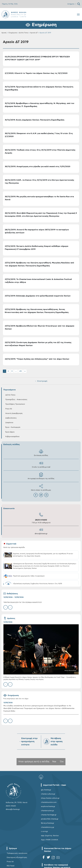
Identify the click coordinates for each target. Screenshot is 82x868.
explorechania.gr (48, 806)
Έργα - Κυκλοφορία (13, 427)
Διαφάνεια (9, 423)
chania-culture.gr (48, 794)
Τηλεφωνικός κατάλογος (17, 853)
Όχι (62, 762)
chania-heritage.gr (49, 815)
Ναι (54, 762)
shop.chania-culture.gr (50, 798)
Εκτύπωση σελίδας (41, 453)
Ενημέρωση (13, 33)
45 (20, 371)
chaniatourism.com (49, 802)
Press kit (10, 862)
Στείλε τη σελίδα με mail (41, 465)
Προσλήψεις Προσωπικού (15, 404)
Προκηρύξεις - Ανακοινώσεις (16, 400)
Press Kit (9, 409)
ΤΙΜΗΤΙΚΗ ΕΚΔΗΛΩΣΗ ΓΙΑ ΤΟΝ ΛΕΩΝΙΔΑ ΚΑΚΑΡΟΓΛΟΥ (23, 602)
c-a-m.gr (44, 831)
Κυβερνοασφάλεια (12, 437)
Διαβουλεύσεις (11, 418)
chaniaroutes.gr (48, 811)
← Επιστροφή (41, 381)
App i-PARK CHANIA (50, 840)
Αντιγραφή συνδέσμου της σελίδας (41, 476)
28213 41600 (41, 520)
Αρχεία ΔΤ (34, 33)
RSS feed (10, 866)
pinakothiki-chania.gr (50, 819)
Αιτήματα (71, 4)
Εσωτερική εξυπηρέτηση (17, 857)
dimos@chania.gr (41, 534)
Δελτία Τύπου (24, 33)
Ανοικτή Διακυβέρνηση (14, 413)
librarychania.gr (48, 823)
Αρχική (4, 33)
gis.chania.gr (46, 790)
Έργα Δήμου (10, 432)
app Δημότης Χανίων (50, 836)
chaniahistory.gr (48, 827)
